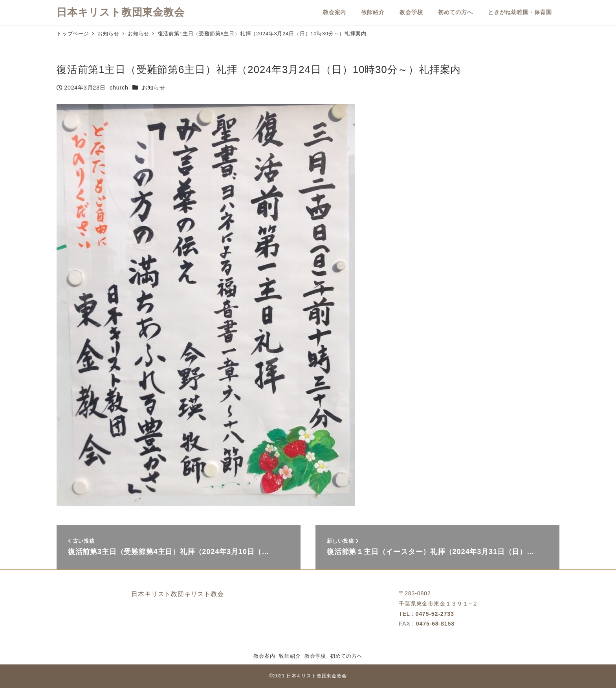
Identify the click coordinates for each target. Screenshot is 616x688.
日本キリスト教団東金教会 (121, 12)
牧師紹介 (290, 656)
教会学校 (315, 656)
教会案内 (264, 656)
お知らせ (153, 88)
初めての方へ (346, 656)
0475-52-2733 (434, 614)
